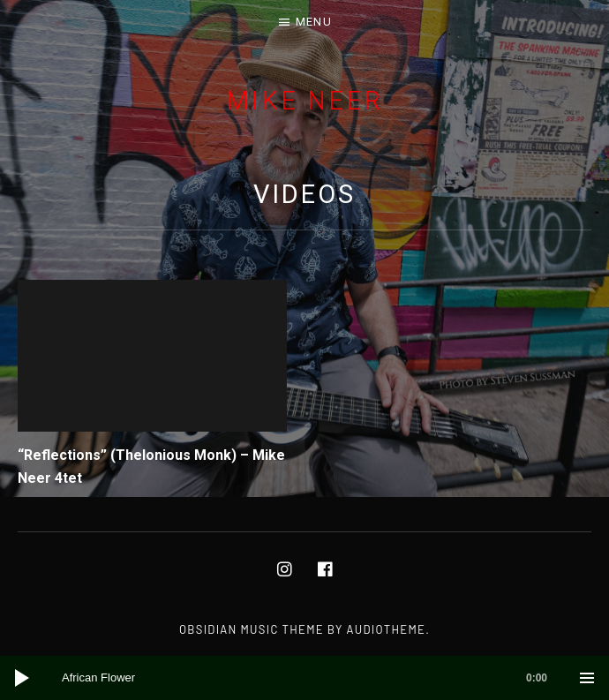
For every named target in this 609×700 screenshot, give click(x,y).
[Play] (22, 678)
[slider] (313, 678)
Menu (314, 22)
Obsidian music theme (252, 629)
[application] (304, 678)
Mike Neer (304, 101)
